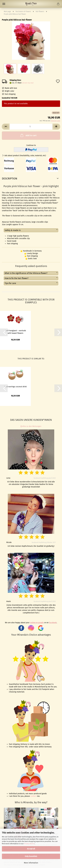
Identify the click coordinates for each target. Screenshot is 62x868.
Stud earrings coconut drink (15, 387)
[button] (6, 127)
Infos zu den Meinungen (31, 426)
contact (33, 796)
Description (10, 179)
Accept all (31, 849)
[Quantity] (31, 127)
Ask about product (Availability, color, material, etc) (25, 156)
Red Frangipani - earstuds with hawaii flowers (15, 332)
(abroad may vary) (28, 83)
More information (31, 863)
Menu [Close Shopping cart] (4, 4)
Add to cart (28, 135)
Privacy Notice (29, 844)
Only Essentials (31, 856)
